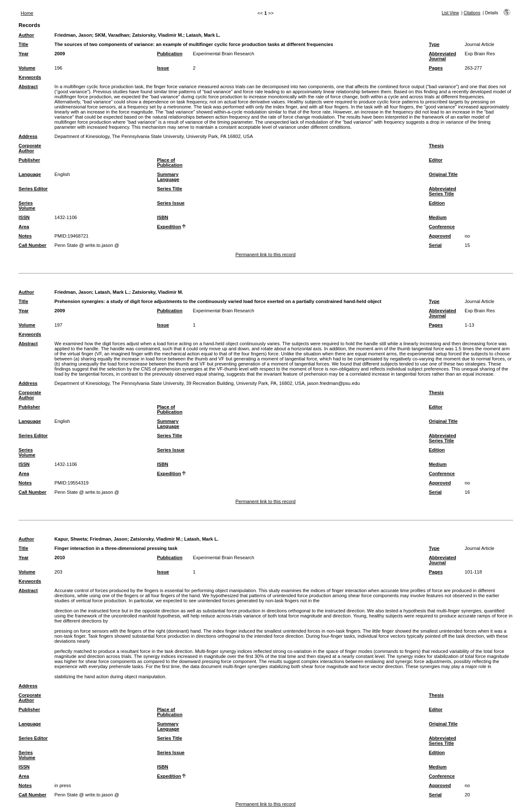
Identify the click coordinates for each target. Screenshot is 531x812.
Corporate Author (30, 148)
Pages (436, 68)
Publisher (29, 160)
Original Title (443, 174)
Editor (436, 160)
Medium (438, 217)
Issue (163, 68)
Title (23, 44)
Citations (472, 13)
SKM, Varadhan (112, 35)
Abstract (28, 87)
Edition (437, 203)
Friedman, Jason (73, 35)
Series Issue (171, 203)
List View (450, 13)
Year (24, 54)
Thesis (436, 146)
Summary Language (168, 177)
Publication (170, 54)
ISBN (163, 217)
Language (30, 174)
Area (24, 227)
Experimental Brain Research (224, 54)
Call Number (32, 245)
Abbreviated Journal (443, 56)
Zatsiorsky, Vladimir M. (158, 35)
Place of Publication (170, 162)
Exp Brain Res (480, 54)
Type (434, 44)
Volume (27, 68)
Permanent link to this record (265, 254)
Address (28, 136)
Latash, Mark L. (203, 35)
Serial (435, 245)
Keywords (30, 77)
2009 (60, 54)
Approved (440, 236)
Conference (442, 227)
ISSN (24, 217)
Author (26, 35)
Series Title (170, 189)
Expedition (169, 227)
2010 (60, 558)
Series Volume (27, 206)
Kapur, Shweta (71, 539)
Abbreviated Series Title (443, 191)
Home (27, 13)
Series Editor (33, 189)
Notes (25, 236)
